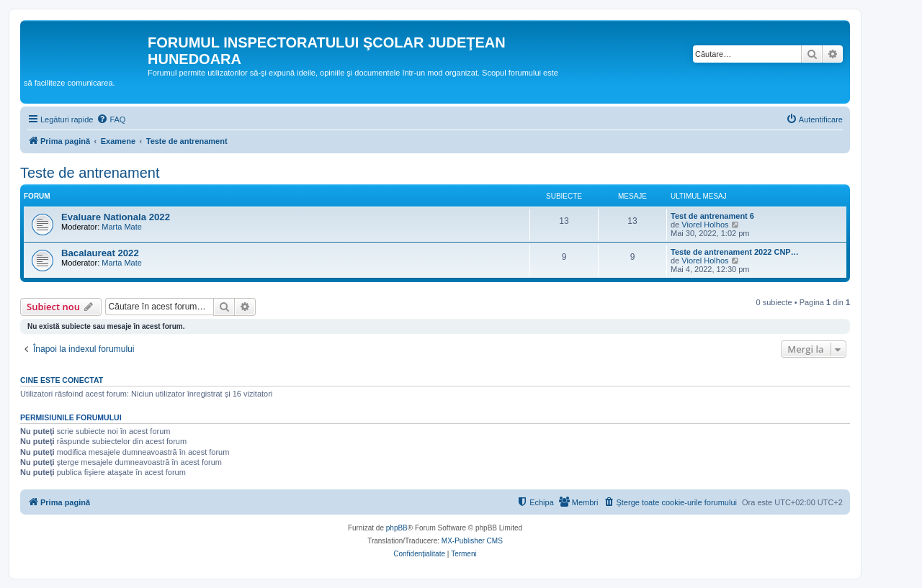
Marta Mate (122, 227)
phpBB (397, 528)
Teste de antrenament (90, 173)
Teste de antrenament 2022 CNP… (735, 252)
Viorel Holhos (705, 225)
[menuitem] (111, 119)
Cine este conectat (62, 380)
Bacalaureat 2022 (100, 253)
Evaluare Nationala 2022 (116, 217)
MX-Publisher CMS (472, 541)
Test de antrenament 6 (712, 216)
